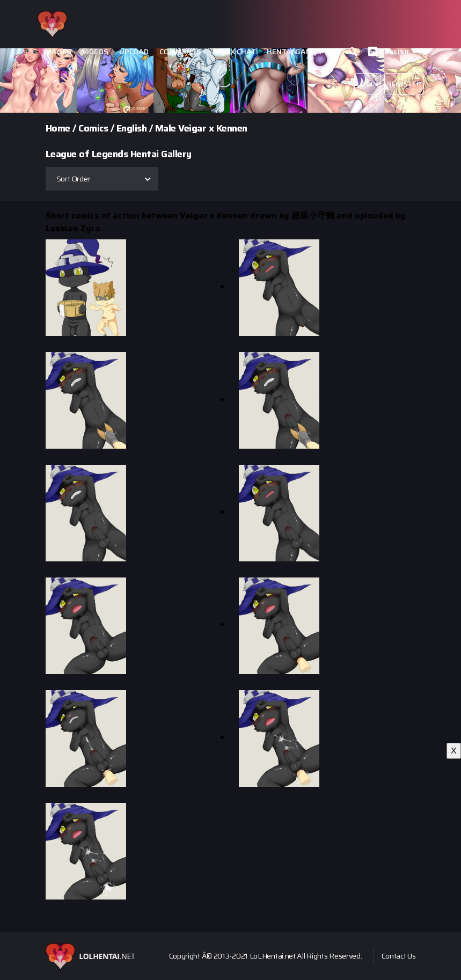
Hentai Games (294, 52)
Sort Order (74, 179)
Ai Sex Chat (234, 52)
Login (368, 84)
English (394, 52)
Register (404, 84)
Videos (95, 52)
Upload (134, 52)
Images (57, 52)
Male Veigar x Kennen (201, 128)
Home (58, 128)
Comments (180, 52)
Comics (93, 128)
